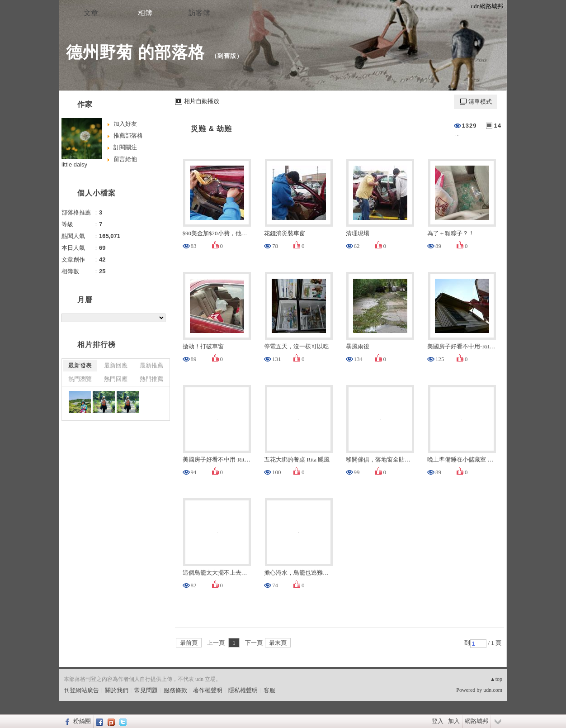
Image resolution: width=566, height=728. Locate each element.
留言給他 (125, 159)
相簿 (145, 13)
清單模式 (480, 102)
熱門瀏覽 (80, 379)
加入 (454, 721)
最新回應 (116, 365)
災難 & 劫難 (211, 129)
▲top (496, 679)
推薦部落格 (128, 136)
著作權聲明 (208, 690)
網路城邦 (476, 721)
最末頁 (278, 643)
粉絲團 (82, 721)
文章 (91, 13)
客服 (269, 690)
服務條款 (175, 690)
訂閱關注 (125, 147)
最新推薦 (151, 365)
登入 (438, 721)
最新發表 (80, 365)
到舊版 (227, 56)
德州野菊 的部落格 (135, 52)
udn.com (493, 690)
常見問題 (146, 690)
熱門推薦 (151, 379)
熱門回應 (116, 379)
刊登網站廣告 (81, 690)
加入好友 (125, 124)
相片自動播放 (202, 101)
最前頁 (189, 643)
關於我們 (117, 690)
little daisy (74, 164)
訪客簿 (199, 13)
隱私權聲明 (243, 690)
